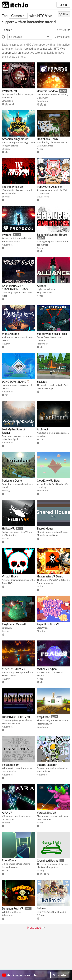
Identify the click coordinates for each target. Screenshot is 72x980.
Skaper (40, 676)
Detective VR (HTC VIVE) (17, 717)
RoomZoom (9, 860)
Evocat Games (44, 819)
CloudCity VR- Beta (48, 481)
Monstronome (10, 334)
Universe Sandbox (48, 91)
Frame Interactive (46, 583)
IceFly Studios (9, 535)
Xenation (41, 436)
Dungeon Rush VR (13, 908)
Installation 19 (10, 765)
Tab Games (42, 245)
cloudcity (42, 487)
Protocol (7, 235)
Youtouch (7, 628)
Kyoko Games (9, 676)
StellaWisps (43, 628)
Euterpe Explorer (47, 765)
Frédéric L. (42, 915)
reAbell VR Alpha (47, 669)
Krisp (5, 296)
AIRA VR (7, 813)
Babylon (42, 908)
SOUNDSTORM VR (14, 669)
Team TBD (7, 583)
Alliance (42, 286)
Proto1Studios (9, 193)
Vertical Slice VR (46, 813)
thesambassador (10, 867)
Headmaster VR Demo (50, 576)
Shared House (45, 528)
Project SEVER (11, 91)
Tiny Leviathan (44, 292)
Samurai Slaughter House (52, 235)
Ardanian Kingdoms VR (16, 139)
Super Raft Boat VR (48, 624)
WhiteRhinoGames (12, 912)
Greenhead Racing (48, 861)
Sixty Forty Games (11, 723)
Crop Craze (43, 717)
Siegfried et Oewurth (14, 624)
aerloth (5, 388)
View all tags (62, 37)
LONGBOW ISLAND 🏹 (16, 382)
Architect (42, 429)
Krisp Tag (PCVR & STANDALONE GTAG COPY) (15, 289)
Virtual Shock (10, 576)
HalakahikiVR (44, 771)
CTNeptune (43, 193)
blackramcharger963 (47, 867)
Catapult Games (45, 146)
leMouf (6, 340)
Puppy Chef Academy (50, 187)
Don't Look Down (47, 139)
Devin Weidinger (45, 388)
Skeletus (42, 382)
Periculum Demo (12, 481)
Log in (63, 5)
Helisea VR (8, 528)
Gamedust (42, 340)
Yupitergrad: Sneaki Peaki (52, 334)
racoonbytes (8, 819)
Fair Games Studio (11, 241)
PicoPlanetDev (44, 724)
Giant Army (43, 98)
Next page (34, 927)
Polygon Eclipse (10, 146)
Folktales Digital (10, 439)
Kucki (5, 487)
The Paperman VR (12, 187)
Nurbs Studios (9, 771)
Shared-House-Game (47, 535)
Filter (64, 14)
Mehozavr (7, 97)
